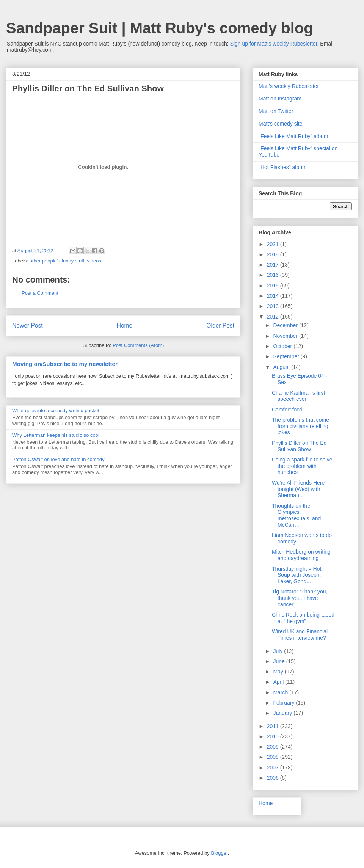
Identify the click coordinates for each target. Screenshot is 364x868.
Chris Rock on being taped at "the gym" (303, 618)
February (284, 703)
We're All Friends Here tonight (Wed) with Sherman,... (298, 489)
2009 (274, 747)
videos (94, 261)
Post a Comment (40, 293)
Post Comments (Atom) (138, 345)
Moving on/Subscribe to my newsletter (65, 364)
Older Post (220, 326)
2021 (274, 244)
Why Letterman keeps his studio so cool (56, 435)
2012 (274, 317)
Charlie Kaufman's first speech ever (298, 396)
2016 (274, 275)
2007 (274, 768)
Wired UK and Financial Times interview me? (300, 635)
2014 (274, 296)
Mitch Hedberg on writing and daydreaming (301, 555)
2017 (274, 265)
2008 (274, 757)
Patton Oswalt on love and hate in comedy (58, 459)
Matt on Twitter (276, 111)
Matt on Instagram (280, 99)
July (278, 651)
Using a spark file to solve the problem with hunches (302, 466)
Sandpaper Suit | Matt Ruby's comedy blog (160, 28)
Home (125, 326)
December (286, 325)
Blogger (219, 853)
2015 (274, 286)
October (283, 346)
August (282, 367)
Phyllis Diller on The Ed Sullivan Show (299, 446)
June (279, 661)
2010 (274, 736)
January (283, 713)
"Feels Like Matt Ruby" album (293, 136)
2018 (274, 254)
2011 (274, 726)
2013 (274, 306)
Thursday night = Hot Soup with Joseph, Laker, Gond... (297, 575)
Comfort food (287, 410)
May (279, 672)
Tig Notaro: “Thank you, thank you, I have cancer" (300, 598)
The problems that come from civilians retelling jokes (300, 426)
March (281, 692)
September (287, 356)
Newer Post (27, 326)
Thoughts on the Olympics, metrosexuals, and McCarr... (296, 515)
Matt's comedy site (281, 124)
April (279, 682)
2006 (274, 778)
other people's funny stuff (57, 261)
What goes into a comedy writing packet (56, 410)
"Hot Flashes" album (283, 167)
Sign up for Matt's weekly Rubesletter (274, 44)
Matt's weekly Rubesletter (289, 86)
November (286, 336)
